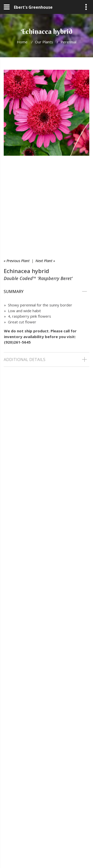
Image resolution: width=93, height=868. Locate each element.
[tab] (46, 291)
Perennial (68, 42)
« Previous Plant (17, 261)
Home (22, 42)
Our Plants (44, 42)
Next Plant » (45, 261)
